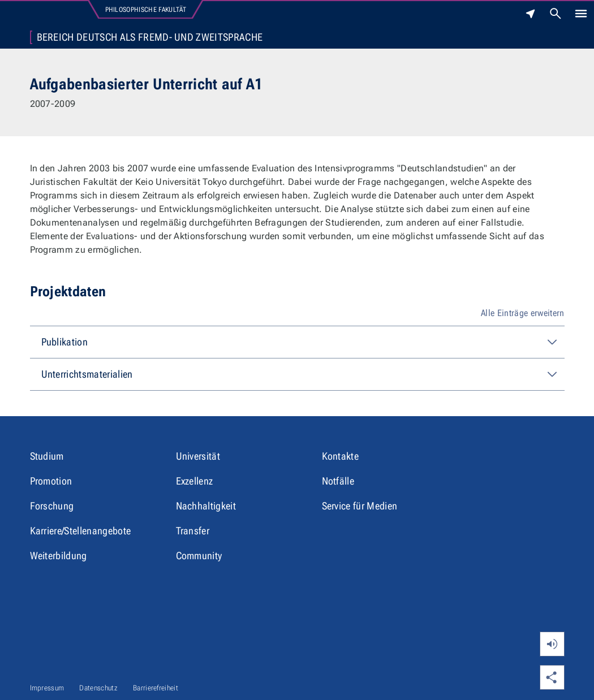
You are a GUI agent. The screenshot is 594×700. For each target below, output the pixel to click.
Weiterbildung (59, 556)
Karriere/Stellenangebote (81, 531)
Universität (198, 456)
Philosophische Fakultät (146, 10)
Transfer (193, 531)
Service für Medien (360, 506)
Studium (47, 456)
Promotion (51, 481)
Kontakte (341, 456)
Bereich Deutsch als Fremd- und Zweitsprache (150, 37)
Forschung (52, 506)
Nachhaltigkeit (206, 506)
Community (199, 556)
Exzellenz (195, 481)
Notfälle (338, 481)
